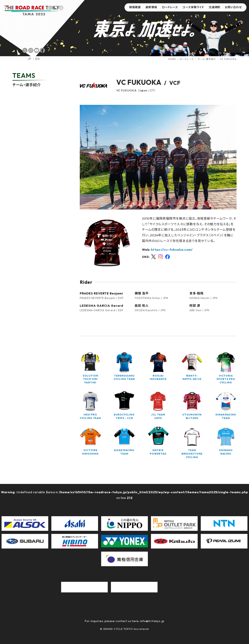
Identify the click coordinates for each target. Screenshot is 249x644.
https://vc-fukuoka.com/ (172, 250)
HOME (172, 59)
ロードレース (187, 59)
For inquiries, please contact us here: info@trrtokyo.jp (124, 621)
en (37, 59)
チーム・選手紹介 (207, 59)
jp (29, 59)
